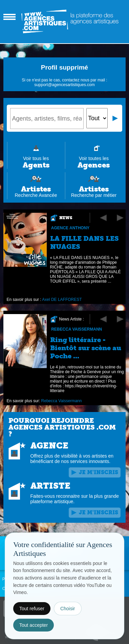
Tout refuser (32, 609)
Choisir (68, 609)
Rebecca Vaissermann (77, 329)
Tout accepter (34, 625)
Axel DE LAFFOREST (62, 300)
